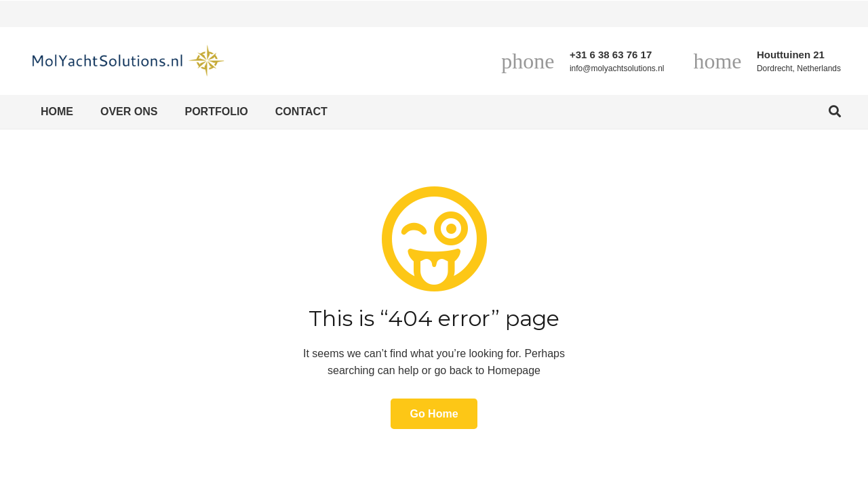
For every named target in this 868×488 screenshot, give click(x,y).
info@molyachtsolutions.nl (617, 68)
